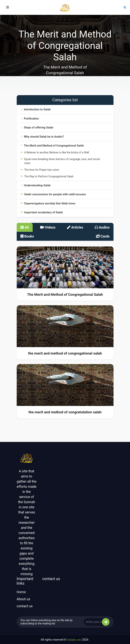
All (25, 227)
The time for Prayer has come (42, 170)
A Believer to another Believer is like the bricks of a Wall (57, 152)
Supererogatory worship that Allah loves (50, 203)
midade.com (74, 640)
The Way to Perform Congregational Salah (49, 176)
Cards (103, 236)
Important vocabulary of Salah (44, 212)
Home (21, 592)
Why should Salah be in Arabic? (44, 137)
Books (27, 236)
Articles (75, 227)
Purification (31, 119)
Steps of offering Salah (39, 128)
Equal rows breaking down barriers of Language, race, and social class (62, 161)
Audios (102, 227)
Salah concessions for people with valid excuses (55, 194)
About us (24, 599)
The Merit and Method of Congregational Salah (54, 146)
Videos (48, 227)
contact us (25, 606)
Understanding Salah (37, 185)
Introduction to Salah (37, 109)
